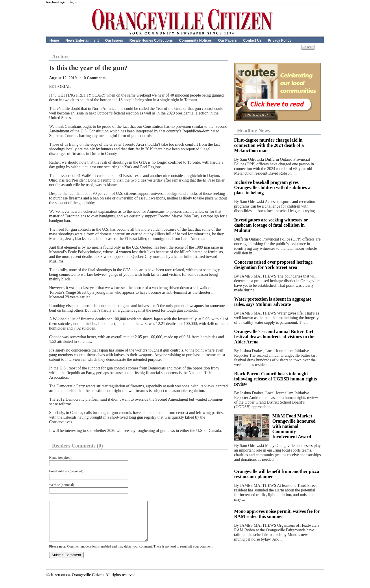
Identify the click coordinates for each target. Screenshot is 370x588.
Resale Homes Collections (151, 40)
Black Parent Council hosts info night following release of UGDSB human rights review (275, 379)
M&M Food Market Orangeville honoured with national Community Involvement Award (294, 426)
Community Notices (196, 40)
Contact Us (252, 40)
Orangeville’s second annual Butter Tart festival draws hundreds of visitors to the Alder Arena (274, 337)
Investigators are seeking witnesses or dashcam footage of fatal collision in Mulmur (271, 225)
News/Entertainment (82, 40)
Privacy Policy (280, 40)
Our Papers (227, 40)
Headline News (254, 131)
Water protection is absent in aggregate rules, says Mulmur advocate (273, 302)
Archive (61, 57)
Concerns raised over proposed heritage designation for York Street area (273, 265)
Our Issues (114, 40)
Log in (74, 2)
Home (54, 40)
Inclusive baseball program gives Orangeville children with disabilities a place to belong (272, 187)
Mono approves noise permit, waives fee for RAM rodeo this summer (277, 514)
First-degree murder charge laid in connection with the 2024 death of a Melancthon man (269, 145)
